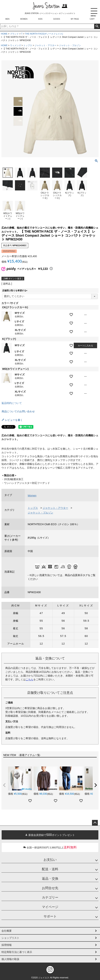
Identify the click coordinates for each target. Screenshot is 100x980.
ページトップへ (95, 823)
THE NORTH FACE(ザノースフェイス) (44, 34)
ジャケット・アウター (46, 45)
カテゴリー (50, 898)
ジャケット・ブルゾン (70, 45)
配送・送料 (50, 869)
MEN (7, 19)
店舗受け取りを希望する (15, 291)
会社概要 (7, 931)
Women (32, 496)
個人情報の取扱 (10, 959)
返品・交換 (50, 879)
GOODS (57, 19)
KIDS (40, 19)
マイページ (50, 907)
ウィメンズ (15, 45)
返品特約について (12, 403)
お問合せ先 (50, 888)
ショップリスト (10, 938)
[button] (4, 785)
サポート (50, 916)
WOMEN (24, 19)
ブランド (14, 34)
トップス (28, 45)
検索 (97, 26)
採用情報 (7, 945)
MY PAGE (75, 19)
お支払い (50, 860)
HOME (4, 34)
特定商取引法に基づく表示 (17, 952)
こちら (30, 679)
